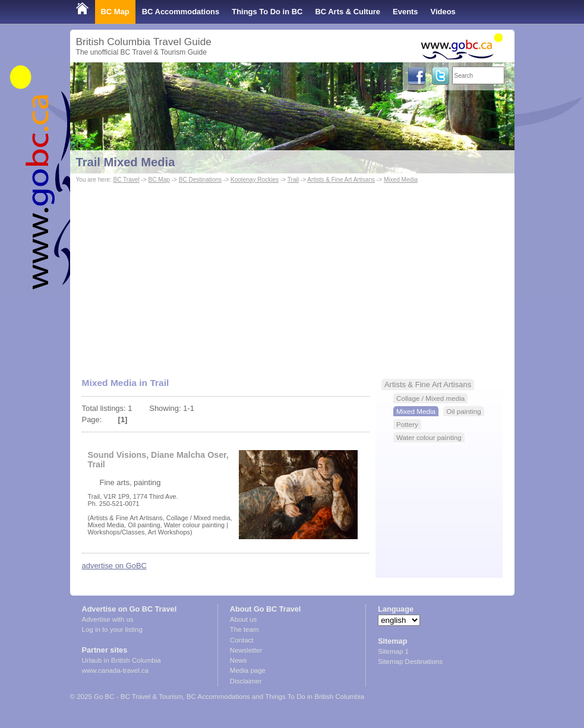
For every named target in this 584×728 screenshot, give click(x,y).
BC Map (115, 12)
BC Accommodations (181, 12)
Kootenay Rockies (255, 180)
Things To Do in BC (267, 12)
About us (243, 619)
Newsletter (246, 650)
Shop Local (97, 35)
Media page (248, 670)
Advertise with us (108, 619)
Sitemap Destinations (410, 661)
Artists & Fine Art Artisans (341, 180)
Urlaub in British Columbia (121, 660)
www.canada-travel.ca (116, 670)
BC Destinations (200, 180)
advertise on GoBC (114, 566)
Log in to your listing (112, 629)
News (239, 660)
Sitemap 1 (393, 651)
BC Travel (126, 180)
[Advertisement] (292, 275)
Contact (242, 640)
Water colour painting (429, 437)
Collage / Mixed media (430, 398)
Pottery (407, 424)
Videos (443, 12)
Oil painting (463, 411)
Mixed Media (401, 180)
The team (244, 629)
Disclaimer (246, 681)
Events (405, 12)
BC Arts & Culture (348, 12)
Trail (293, 180)
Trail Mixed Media (126, 162)
